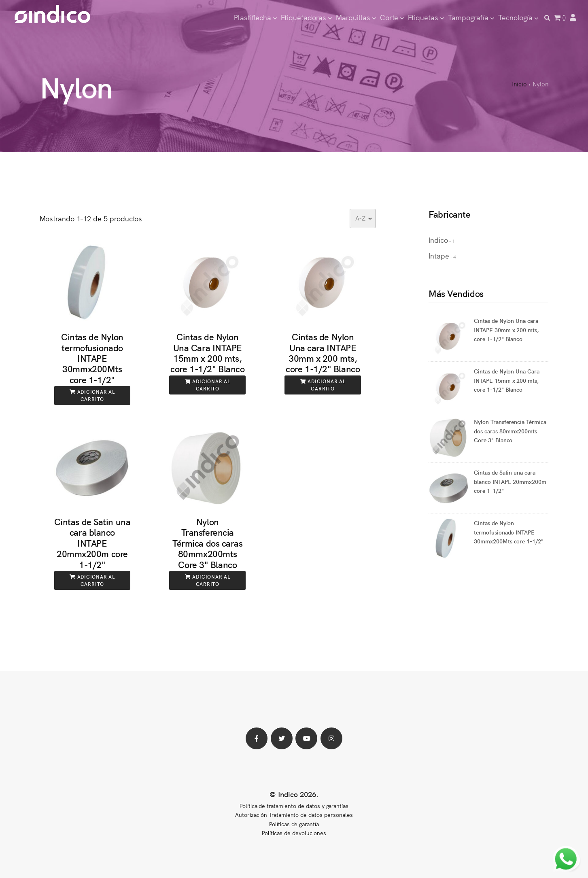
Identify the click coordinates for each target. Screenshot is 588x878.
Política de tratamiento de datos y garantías (294, 806)
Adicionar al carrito (92, 395)
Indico (438, 240)
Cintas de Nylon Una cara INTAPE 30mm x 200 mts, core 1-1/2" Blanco (323, 352)
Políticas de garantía (294, 824)
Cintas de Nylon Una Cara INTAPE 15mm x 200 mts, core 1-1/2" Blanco (207, 352)
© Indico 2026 (293, 794)
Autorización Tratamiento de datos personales (294, 814)
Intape (439, 256)
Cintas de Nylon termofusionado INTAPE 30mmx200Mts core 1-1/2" (92, 358)
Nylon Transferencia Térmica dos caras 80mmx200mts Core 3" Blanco (208, 543)
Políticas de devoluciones (294, 833)
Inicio (519, 85)
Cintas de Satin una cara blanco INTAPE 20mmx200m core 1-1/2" (92, 543)
